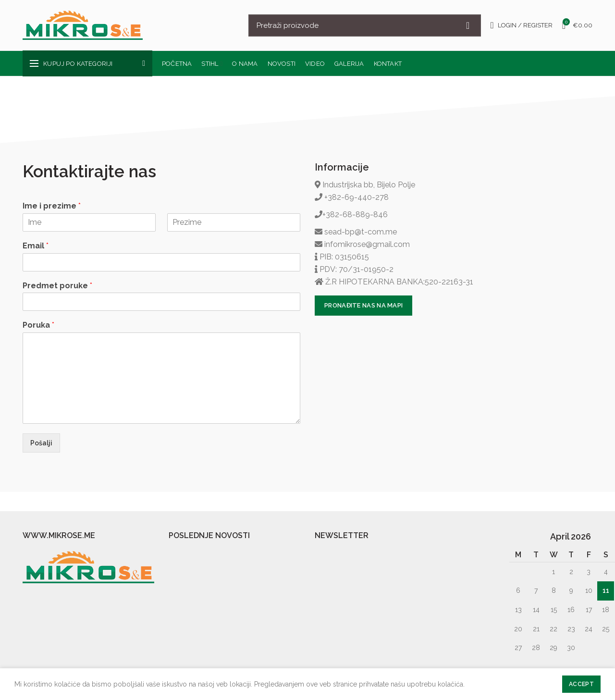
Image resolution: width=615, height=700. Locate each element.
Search (468, 25)
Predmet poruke (57, 286)
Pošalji (41, 443)
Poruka (38, 325)
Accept (581, 684)
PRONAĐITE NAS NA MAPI (363, 305)
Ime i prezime (52, 206)
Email (36, 246)
